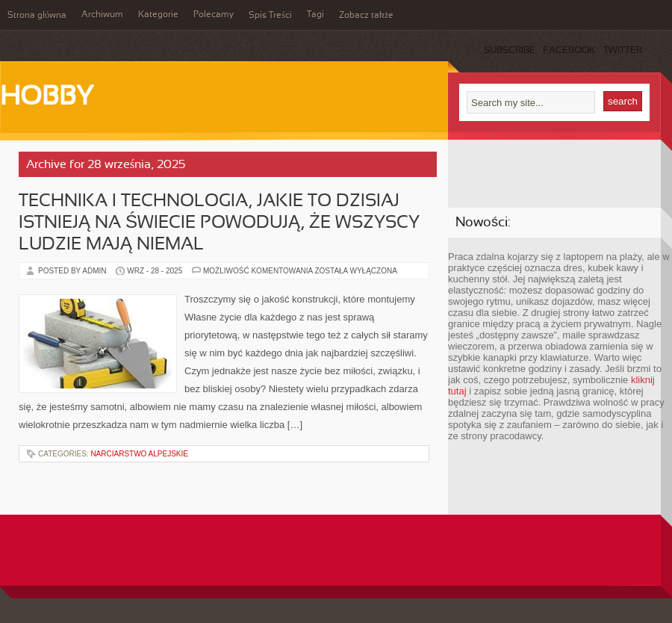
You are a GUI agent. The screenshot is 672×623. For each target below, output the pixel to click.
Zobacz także (366, 16)
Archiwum (102, 15)
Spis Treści (270, 16)
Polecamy (214, 15)
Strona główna (37, 16)
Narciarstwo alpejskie (139, 454)
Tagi (315, 15)
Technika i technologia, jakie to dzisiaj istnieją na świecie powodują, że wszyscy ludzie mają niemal (219, 223)
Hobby (47, 98)
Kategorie (158, 15)
